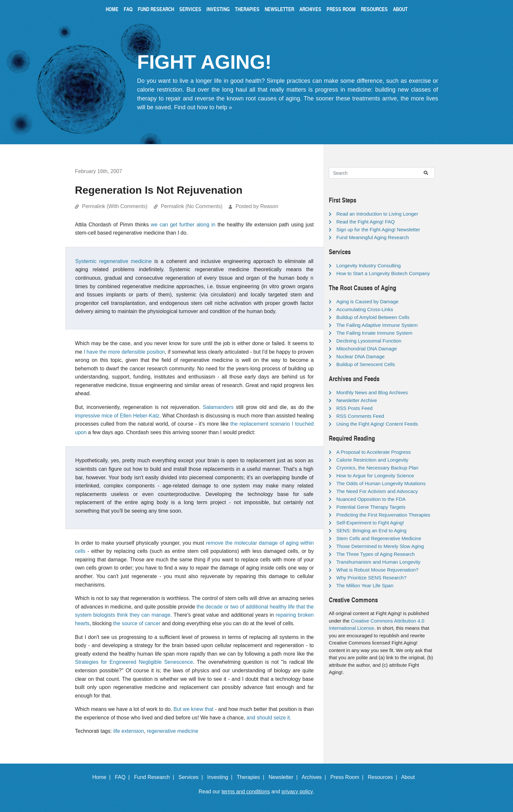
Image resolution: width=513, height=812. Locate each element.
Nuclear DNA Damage (361, 356)
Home (112, 9)
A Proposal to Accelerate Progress (374, 452)
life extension (128, 731)
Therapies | (252, 777)
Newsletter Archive (357, 400)
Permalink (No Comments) (191, 206)
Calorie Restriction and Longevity (372, 460)
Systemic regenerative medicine (114, 261)
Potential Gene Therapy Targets (371, 507)
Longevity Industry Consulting (369, 265)
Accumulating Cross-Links (365, 309)
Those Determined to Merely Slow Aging (380, 546)
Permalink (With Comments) (115, 206)
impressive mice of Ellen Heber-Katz (117, 416)
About (400, 9)
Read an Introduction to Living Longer (377, 214)
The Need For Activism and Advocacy (377, 491)
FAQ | (124, 777)
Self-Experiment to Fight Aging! (370, 523)
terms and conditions (246, 792)
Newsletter (279, 9)
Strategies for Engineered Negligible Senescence (134, 662)
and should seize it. (269, 718)
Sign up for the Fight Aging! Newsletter (378, 229)
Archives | (315, 777)
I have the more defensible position (124, 352)
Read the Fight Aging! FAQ (365, 222)
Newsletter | (285, 777)
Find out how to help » (203, 107)
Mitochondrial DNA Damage (367, 349)
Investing (218, 9)
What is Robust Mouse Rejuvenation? (377, 570)
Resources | (384, 777)
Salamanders (218, 407)
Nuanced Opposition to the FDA (371, 499)
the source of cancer (137, 623)
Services (190, 9)
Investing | (221, 777)
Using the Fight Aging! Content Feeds (377, 424)
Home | (103, 777)
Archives (310, 9)
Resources (374, 9)
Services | (192, 777)
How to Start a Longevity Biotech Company (383, 273)
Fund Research (156, 9)
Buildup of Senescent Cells (366, 364)
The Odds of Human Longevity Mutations (381, 483)
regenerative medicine (173, 731)
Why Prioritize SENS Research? (371, 578)
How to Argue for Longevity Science (375, 476)
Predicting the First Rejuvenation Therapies (383, 515)
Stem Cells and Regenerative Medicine (379, 538)
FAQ (128, 9)
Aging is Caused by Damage (367, 301)
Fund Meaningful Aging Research (373, 237)
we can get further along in (183, 225)
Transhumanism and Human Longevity (378, 562)
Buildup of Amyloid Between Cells (373, 317)
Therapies (247, 9)
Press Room (341, 9)
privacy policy (297, 792)
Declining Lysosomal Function (369, 341)
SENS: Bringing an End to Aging (371, 530)
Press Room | (348, 777)
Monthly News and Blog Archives (372, 392)
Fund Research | (156, 777)
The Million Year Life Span (365, 585)
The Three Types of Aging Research (376, 554)
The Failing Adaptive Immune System (377, 325)
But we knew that (193, 709)
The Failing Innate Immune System (374, 333)
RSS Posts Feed (354, 408)
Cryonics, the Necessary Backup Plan (377, 468)
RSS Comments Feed (360, 416)
